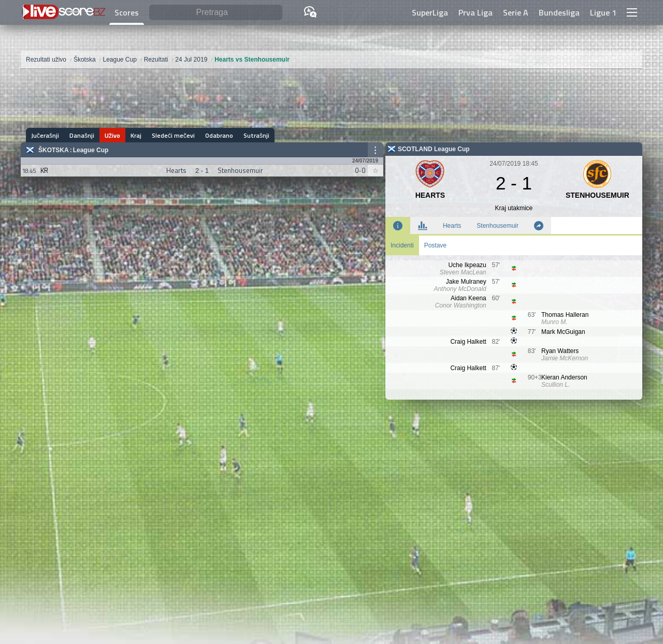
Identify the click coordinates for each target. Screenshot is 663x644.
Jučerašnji (45, 135)
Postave (435, 245)
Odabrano (219, 135)
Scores (127, 12)
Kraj (136, 135)
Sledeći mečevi (173, 135)
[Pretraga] (216, 13)
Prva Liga (475, 12)
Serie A (516, 12)
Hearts (452, 226)
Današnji (82, 135)
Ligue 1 (603, 12)
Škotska (54, 150)
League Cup (91, 150)
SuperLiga (430, 12)
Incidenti (402, 245)
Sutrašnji (256, 135)
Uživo (112, 135)
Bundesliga (559, 12)
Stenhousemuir (498, 226)
